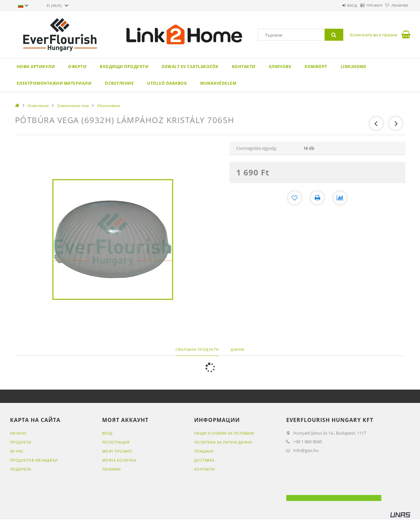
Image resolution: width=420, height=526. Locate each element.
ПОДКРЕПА (21, 469)
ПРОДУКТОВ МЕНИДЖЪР (34, 460)
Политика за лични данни (223, 442)
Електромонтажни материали (54, 83)
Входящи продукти (124, 67)
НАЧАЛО (18, 433)
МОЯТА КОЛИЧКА (119, 460)
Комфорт (316, 67)
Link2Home (354, 67)
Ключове (280, 67)
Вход (335, 5)
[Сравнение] (340, 198)
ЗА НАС (17, 451)
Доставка (204, 460)
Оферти (77, 67)
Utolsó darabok (167, 83)
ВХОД (107, 433)
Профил (364, 5)
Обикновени (109, 106)
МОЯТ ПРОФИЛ (117, 451)
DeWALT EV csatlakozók (190, 67)
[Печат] (317, 198)
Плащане (204, 451)
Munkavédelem (218, 83)
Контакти (244, 67)
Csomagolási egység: (257, 148)
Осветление (119, 83)
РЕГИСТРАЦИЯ (116, 442)
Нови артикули (36, 67)
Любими (397, 5)
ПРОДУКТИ (21, 442)
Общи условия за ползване (224, 433)
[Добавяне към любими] (295, 198)
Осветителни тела (73, 106)
